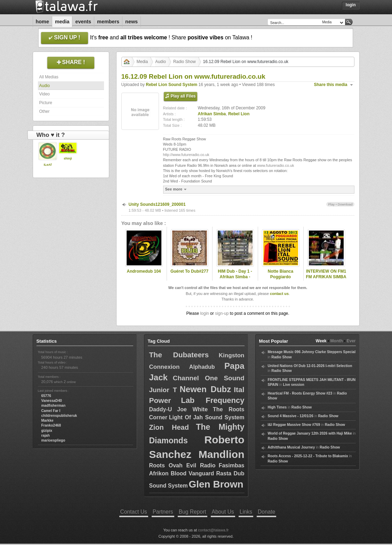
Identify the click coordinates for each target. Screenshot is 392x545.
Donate (266, 512)
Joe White (192, 409)
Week (321, 341)
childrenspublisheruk (59, 416)
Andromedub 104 (144, 271)
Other (45, 111)
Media (62, 22)
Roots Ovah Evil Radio (182, 465)
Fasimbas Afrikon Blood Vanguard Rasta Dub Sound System (197, 476)
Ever (351, 341)
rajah (46, 435)
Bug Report (193, 512)
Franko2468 (51, 425)
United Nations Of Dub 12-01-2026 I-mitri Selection (310, 366)
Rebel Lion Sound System (171, 85)
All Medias (49, 77)
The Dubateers (179, 355)
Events (83, 22)
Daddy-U (161, 409)
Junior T (163, 390)
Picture (46, 103)
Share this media (331, 85)
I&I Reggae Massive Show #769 (294, 425)
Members (108, 22)
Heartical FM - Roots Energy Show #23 (300, 393)
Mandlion (222, 454)
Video (45, 94)
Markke (47, 421)
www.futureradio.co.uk (275, 165)
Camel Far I (51, 411)
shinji (68, 158)
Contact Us (134, 512)
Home (42, 22)
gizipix (47, 431)
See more (177, 189)
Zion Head (169, 427)
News (131, 22)
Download (345, 204)
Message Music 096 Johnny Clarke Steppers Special (312, 352)
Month (337, 341)
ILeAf (48, 165)
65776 (46, 396)
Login (351, 5)
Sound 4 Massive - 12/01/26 (291, 416)
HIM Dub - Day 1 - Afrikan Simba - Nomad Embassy (235, 277)
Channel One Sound (209, 378)
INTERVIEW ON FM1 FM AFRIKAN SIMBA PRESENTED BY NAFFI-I (326, 280)
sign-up (222, 313)
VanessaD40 (52, 401)
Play (331, 204)
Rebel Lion (239, 114)
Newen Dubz (205, 389)
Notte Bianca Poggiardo (281, 274)
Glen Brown (216, 484)
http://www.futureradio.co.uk (186, 155)
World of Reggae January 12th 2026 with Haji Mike (310, 433)
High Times (277, 407)
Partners (163, 512)
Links (246, 512)
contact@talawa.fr (213, 530)
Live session (294, 385)
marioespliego (53, 440)
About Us (223, 512)
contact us (279, 294)
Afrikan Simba (212, 114)
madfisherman (54, 406)
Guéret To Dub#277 (189, 271)
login (204, 313)
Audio (45, 86)
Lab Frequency (213, 400)
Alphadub (202, 367)
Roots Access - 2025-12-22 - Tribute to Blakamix (308, 456)
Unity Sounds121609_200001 (157, 204)
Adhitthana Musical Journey (291, 447)
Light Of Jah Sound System (207, 417)
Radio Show (185, 62)
